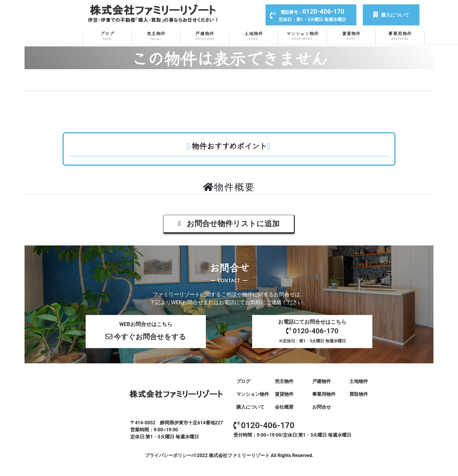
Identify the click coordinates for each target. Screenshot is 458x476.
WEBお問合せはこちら (146, 332)
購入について (391, 15)
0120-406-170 (264, 425)
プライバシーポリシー (168, 455)
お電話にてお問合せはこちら (312, 331)
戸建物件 (205, 35)
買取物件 (359, 394)
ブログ (107, 35)
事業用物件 (400, 35)
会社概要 (284, 406)
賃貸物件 (351, 35)
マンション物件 (302, 35)
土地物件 (254, 35)
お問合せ (322, 406)
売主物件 (156, 35)
